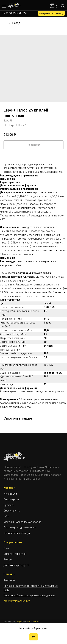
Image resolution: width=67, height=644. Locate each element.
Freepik (19, 622)
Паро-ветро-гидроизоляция (20, 528)
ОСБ (6, 516)
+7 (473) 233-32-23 (14, 13)
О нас (7, 548)
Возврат (9, 560)
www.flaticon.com (33, 622)
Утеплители (10, 494)
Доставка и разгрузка (16, 565)
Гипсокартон (11, 499)
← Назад (14, 23)
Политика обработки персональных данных (29, 595)
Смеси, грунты (12, 511)
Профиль (9, 505)
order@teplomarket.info (17, 601)
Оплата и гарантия (15, 554)
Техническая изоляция (17, 533)
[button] (51, 13)
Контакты (9, 580)
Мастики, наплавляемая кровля (22, 522)
